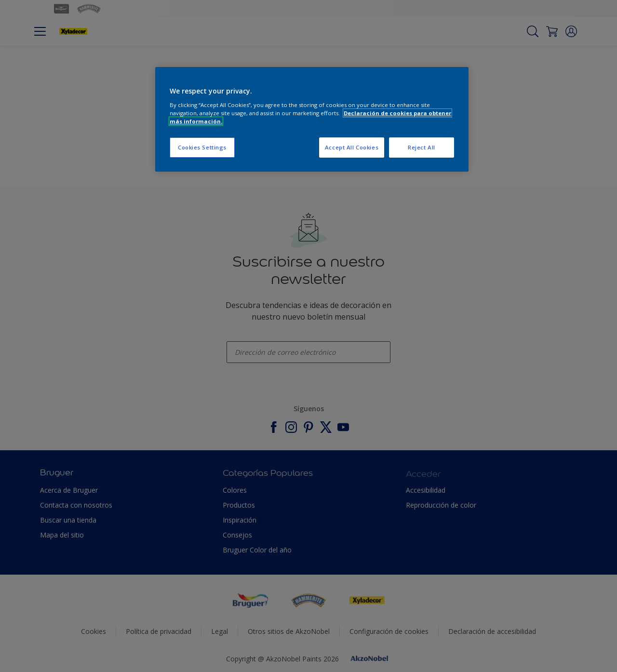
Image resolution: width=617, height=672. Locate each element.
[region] (312, 119)
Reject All (422, 147)
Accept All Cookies (352, 147)
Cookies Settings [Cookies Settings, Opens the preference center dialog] (202, 147)
